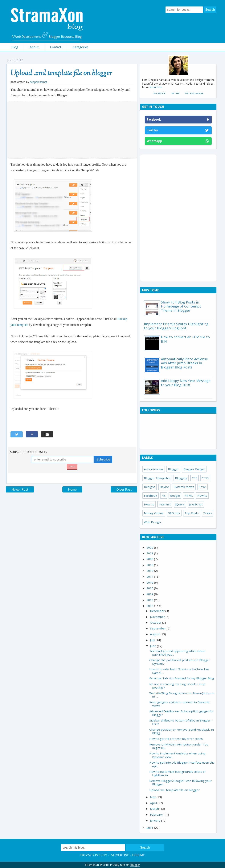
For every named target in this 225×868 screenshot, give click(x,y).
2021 (150, 553)
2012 (150, 606)
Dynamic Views (184, 487)
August (155, 634)
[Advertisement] (72, 130)
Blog (15, 47)
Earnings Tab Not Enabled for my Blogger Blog (182, 678)
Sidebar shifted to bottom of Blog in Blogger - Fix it (181, 722)
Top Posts (192, 513)
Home (72, 489)
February (157, 814)
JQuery (180, 504)
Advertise (120, 856)
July (153, 640)
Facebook (160, 93)
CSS (194, 478)
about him (156, 87)
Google (175, 496)
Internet (165, 504)
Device (164, 487)
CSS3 (205, 478)
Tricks (208, 513)
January (156, 820)
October (156, 622)
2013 (150, 600)
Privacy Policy (94, 856)
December (158, 611)
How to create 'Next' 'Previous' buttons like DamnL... (179, 671)
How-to (149, 504)
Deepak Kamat (39, 82)
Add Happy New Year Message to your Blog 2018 (186, 383)
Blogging (181, 478)
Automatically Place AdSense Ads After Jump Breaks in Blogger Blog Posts (184, 363)
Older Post (124, 489)
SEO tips (174, 513)
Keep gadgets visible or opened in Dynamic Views (179, 704)
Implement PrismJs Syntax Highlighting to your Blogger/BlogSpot (176, 326)
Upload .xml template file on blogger (61, 74)
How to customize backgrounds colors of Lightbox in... (177, 773)
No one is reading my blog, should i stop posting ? (177, 686)
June (153, 646)
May (153, 797)
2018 (150, 571)
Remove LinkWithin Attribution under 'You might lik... (179, 746)
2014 (150, 594)
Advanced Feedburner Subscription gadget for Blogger (181, 713)
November (158, 617)
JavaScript (196, 504)
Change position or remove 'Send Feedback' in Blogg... (182, 731)
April (154, 803)
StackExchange (194, 93)
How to (202, 496)
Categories (81, 47)
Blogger (173, 469)
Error (202, 487)
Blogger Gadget (194, 469)
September (158, 628)
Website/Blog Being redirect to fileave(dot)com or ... (182, 695)
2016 (150, 582)
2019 (150, 565)
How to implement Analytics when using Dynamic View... (177, 755)
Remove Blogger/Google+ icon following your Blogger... (180, 782)
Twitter (175, 93)
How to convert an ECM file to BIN (185, 339)
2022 (150, 547)
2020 (150, 559)
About (34, 47)
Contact (56, 47)
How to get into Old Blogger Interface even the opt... (182, 764)
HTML (189, 496)
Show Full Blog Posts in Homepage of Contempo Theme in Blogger (181, 306)
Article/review (154, 469)
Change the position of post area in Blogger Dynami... (180, 662)
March (155, 809)
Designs (150, 487)
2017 (150, 577)
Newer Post (20, 489)
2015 (150, 588)
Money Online (154, 513)
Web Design (152, 522)
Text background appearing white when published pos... (177, 653)
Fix (164, 496)
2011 (150, 828)
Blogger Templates (157, 478)
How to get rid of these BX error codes (176, 739)
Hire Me (138, 856)
